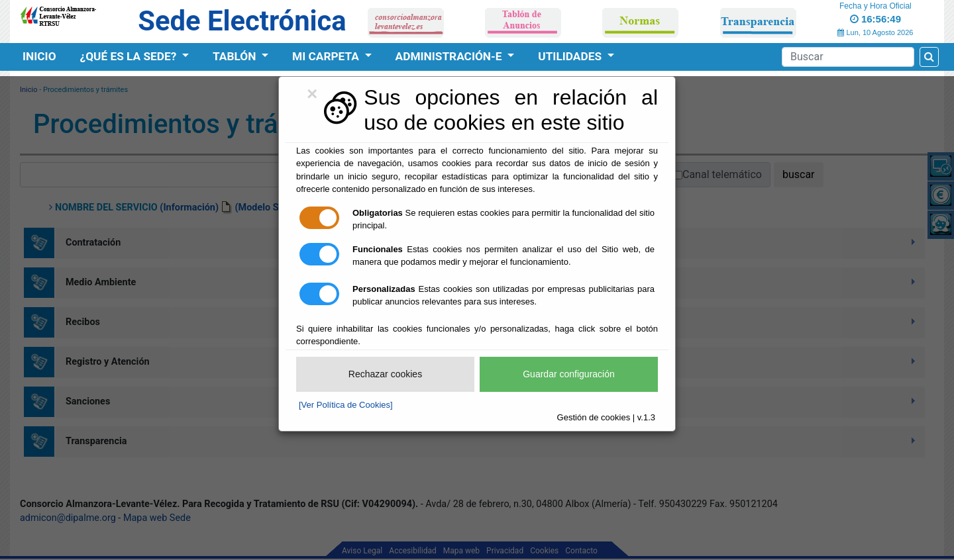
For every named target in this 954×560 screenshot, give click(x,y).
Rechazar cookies (385, 374)
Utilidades (571, 56)
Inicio (39, 56)
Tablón (236, 56)
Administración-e (450, 56)
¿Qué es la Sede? (130, 56)
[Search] (848, 57)
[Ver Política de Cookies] (346, 405)
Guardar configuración (569, 374)
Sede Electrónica (242, 21)
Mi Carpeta (327, 56)
